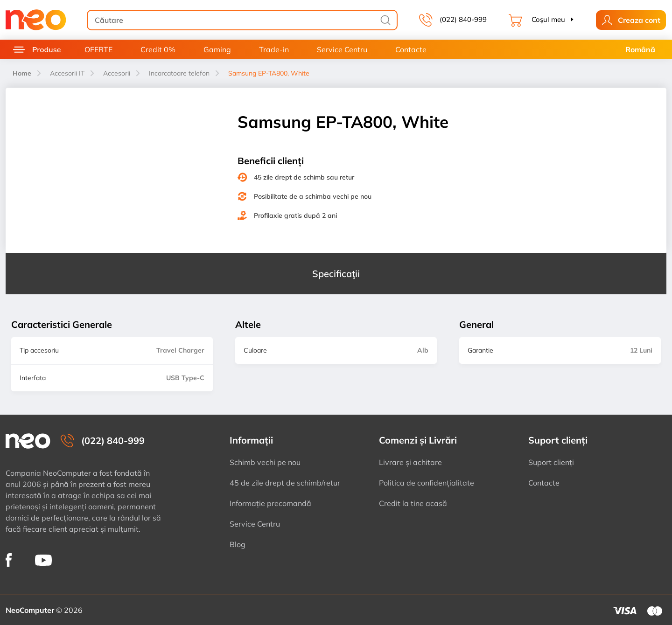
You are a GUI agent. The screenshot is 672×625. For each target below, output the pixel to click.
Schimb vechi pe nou (265, 462)
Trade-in (274, 49)
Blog (238, 544)
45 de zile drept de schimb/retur (285, 483)
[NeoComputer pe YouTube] (43, 560)
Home (22, 73)
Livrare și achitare (410, 462)
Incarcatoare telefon (179, 73)
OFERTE (98, 49)
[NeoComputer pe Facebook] (9, 560)
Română (640, 49)
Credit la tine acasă (413, 503)
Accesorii (117, 73)
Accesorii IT (67, 73)
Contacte (411, 49)
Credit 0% (158, 49)
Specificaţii (336, 274)
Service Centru (342, 49)
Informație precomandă (270, 503)
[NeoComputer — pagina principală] (28, 441)
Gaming (217, 49)
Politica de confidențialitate (427, 483)
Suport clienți (551, 462)
